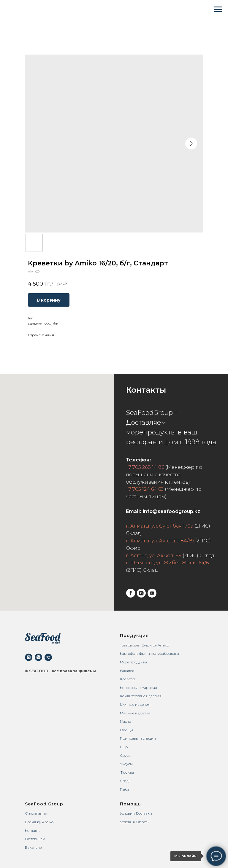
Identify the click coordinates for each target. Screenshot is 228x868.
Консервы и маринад (139, 688)
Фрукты (127, 772)
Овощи (126, 730)
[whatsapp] (38, 657)
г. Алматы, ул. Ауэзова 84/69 (160, 541)
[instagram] (141, 593)
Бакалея (127, 671)
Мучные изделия (135, 704)
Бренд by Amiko (39, 822)
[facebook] (131, 593)
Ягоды (126, 781)
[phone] (48, 657)
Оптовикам (35, 839)
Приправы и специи (138, 738)
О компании (36, 813)
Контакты (33, 830)
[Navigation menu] (218, 9)
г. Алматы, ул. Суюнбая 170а (160, 526)
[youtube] (152, 593)
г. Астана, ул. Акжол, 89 (154, 556)
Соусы (126, 755)
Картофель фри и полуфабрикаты (149, 653)
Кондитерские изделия (141, 696)
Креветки (128, 679)
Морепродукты (133, 662)
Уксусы (126, 764)
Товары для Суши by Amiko (144, 645)
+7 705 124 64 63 (145, 489)
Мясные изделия (135, 713)
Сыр (124, 747)
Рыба (125, 789)
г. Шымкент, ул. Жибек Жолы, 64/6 (167, 563)
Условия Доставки (136, 813)
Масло (125, 721)
